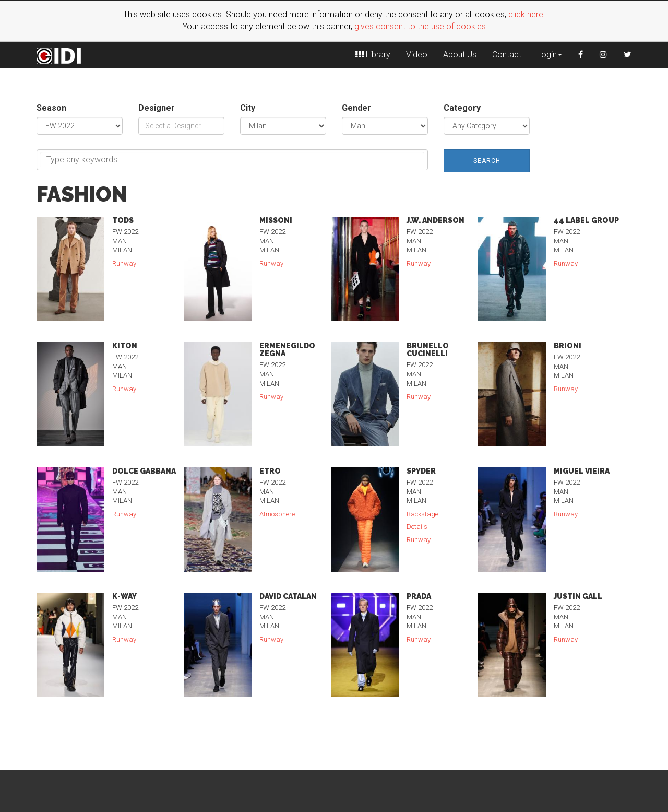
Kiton (125, 346)
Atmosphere (278, 514)
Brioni (568, 346)
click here (526, 14)
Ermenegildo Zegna (287, 350)
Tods (123, 220)
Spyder (421, 471)
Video (417, 55)
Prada (419, 596)
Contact (507, 55)
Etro (270, 471)
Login (550, 55)
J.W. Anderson (436, 220)
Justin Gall (578, 596)
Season (51, 108)
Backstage (423, 514)
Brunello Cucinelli (428, 350)
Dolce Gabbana (144, 471)
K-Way (124, 596)
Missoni (276, 220)
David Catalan (288, 596)
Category (462, 108)
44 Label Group (586, 220)
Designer (157, 108)
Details (418, 527)
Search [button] (487, 161)
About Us (460, 55)
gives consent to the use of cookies (420, 26)
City (248, 108)
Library (373, 55)
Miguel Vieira (582, 471)
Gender (356, 108)
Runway (125, 263)
